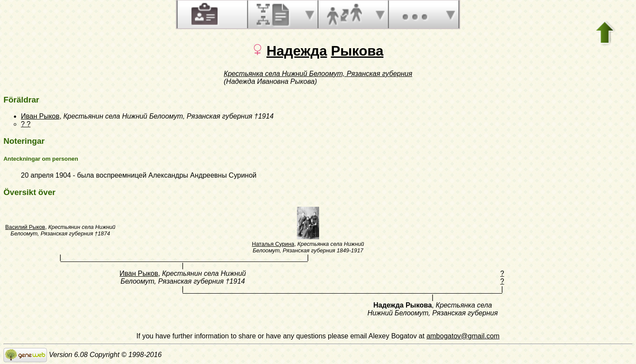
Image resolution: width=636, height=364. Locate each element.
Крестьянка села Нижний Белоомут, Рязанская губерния (318, 74)
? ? (26, 124)
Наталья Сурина (273, 244)
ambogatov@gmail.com (463, 336)
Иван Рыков (40, 116)
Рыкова (357, 51)
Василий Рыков (25, 227)
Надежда (297, 51)
